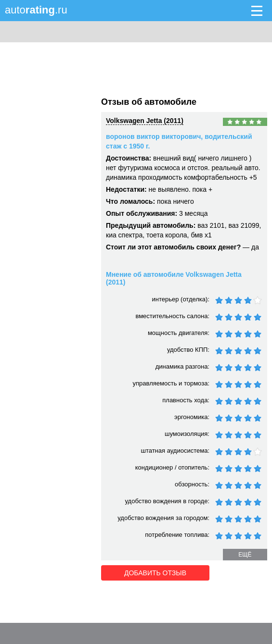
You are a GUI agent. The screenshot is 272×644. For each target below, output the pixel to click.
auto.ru (36, 10)
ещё (245, 555)
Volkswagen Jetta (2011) (145, 121)
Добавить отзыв (155, 573)
